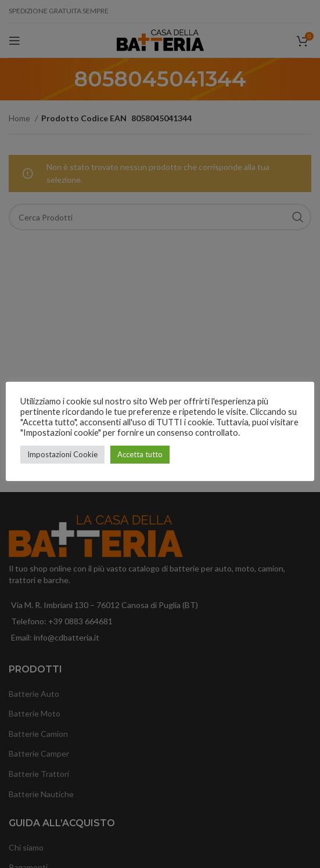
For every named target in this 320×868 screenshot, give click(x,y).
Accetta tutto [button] (140, 454)
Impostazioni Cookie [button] (62, 454)
